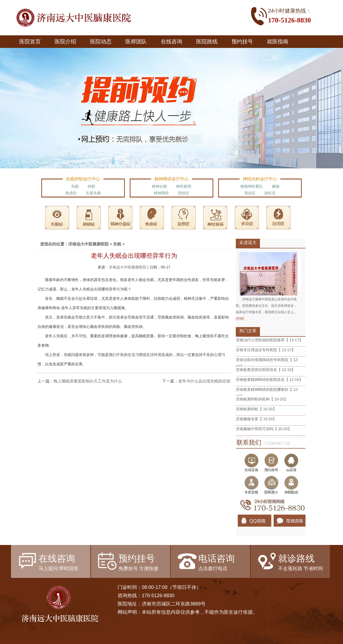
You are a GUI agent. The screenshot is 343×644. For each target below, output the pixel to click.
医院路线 (207, 41)
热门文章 (248, 331)
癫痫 (276, 186)
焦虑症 (71, 193)
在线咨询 (171, 41)
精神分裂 (159, 186)
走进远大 (248, 242)
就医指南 (278, 41)
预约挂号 (242, 41)
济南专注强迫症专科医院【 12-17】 (266, 350)
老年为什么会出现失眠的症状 (204, 381)
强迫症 (250, 193)
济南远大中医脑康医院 (88, 244)
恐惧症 (184, 193)
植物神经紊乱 (252, 186)
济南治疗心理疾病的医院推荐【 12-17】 (269, 340)
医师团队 (136, 41)
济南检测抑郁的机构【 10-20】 (262, 399)
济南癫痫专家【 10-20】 (256, 419)
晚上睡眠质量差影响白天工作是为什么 (88, 381)
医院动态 (101, 41)
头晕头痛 (93, 193)
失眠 (75, 186)
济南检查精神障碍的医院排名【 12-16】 (269, 380)
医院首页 (30, 41)
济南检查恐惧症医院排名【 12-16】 (266, 370)
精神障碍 (161, 193)
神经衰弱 (184, 186)
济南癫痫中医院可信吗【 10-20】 (264, 429)
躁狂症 (270, 193)
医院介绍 (65, 41)
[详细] (240, 319)
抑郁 (91, 186)
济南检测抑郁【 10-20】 (256, 409)
